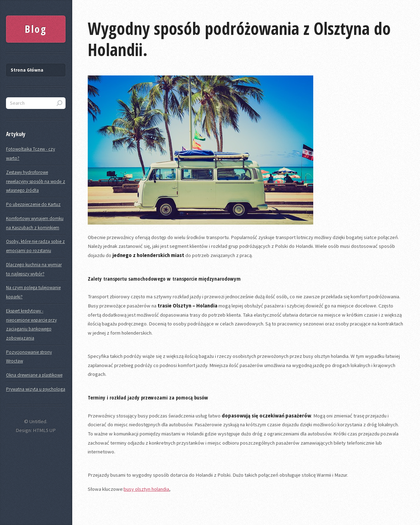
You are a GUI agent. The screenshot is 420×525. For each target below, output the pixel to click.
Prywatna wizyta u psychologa (36, 389)
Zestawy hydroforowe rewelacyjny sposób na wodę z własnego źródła (36, 181)
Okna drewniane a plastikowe (34, 375)
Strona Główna (27, 70)
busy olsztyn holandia (146, 489)
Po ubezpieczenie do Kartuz (33, 204)
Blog (36, 29)
